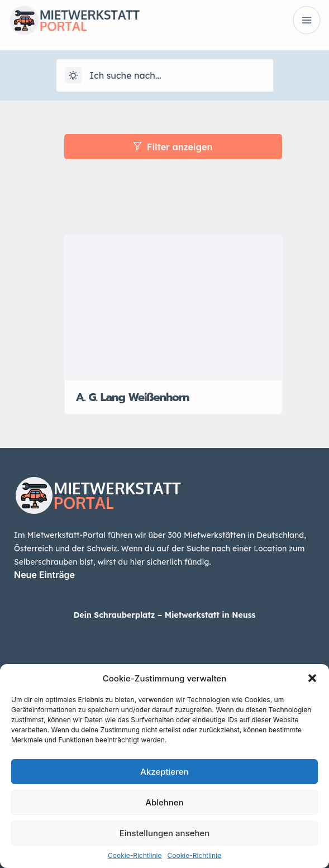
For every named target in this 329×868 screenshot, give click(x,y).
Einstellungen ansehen (165, 833)
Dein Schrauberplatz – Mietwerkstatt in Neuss (164, 615)
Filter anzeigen (173, 147)
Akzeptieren (164, 772)
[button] (312, 678)
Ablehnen (164, 802)
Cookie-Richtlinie (135, 855)
